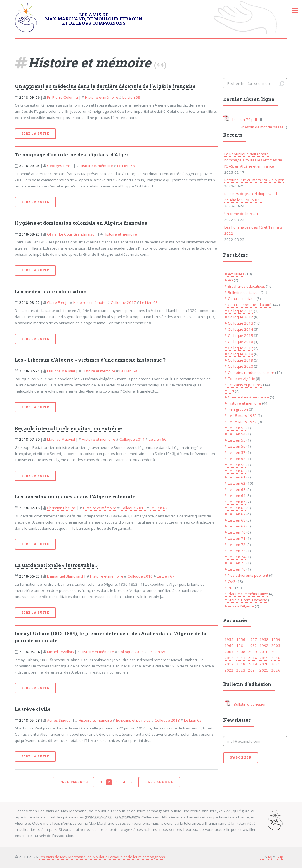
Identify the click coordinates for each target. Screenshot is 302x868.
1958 (264, 639)
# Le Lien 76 (235, 569)
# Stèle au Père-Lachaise (246, 600)
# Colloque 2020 (239, 366)
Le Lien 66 (158, 439)
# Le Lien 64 (235, 496)
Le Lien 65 (156, 652)
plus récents (74, 782)
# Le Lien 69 (235, 526)
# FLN (229, 391)
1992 (264, 646)
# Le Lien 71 (235, 538)
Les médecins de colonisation (51, 292)
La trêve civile (33, 709)
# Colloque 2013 (239, 323)
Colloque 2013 (131, 652)
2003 (276, 646)
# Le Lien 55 (235, 440)
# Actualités (234, 274)
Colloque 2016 (133, 508)
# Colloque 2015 (239, 336)
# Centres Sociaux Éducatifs (248, 305)
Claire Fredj (57, 302)
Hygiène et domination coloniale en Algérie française (81, 223)
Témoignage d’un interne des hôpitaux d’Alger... (73, 155)
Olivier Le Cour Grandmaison (72, 234)
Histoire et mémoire (102, 97)
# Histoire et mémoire (243, 403)
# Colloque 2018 (239, 354)
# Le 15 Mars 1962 (241, 422)
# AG (229, 280)
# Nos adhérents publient (246, 575)
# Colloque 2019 (239, 360)
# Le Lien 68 (235, 520)
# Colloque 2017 (239, 348)
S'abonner (240, 757)
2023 (241, 670)
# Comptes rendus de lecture (249, 372)
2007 (229, 652)
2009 (253, 652)
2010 (264, 652)
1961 (241, 646)
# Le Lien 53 (235, 428)
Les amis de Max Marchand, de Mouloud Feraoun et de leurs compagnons (102, 857)
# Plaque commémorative (246, 594)
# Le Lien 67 (235, 514)
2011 (276, 652)
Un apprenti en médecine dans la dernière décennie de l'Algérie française (105, 86)
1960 (229, 646)
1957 (253, 639)
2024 (253, 670)
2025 (264, 670)
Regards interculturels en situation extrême (68, 428)
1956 (241, 639)
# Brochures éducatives (245, 286)
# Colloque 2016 (239, 342)
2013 (241, 658)
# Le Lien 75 (235, 563)
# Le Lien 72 (235, 545)
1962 (253, 646)
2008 (241, 652)
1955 (229, 639)
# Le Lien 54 (235, 434)
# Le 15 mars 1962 (241, 416)
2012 (229, 658)
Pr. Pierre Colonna (62, 97)
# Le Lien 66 (235, 508)
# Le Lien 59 (235, 465)
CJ (262, 857)
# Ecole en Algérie (240, 379)
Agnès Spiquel (59, 720)
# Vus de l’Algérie (239, 606)
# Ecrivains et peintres (243, 385)
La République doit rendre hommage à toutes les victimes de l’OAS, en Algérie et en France (253, 160)
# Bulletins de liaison (242, 292)
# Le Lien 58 (235, 459)
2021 (276, 664)
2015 (264, 658)
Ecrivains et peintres (133, 720)
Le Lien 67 (159, 508)
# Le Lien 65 (235, 502)
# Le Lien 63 (235, 489)
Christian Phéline (62, 508)
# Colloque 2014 (239, 329)
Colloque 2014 (132, 439)
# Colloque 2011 (239, 311)
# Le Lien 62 (235, 483)
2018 (241, 664)
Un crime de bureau (241, 214)
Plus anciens (159, 782)
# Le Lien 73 (235, 551)
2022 (229, 670)
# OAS (230, 581)
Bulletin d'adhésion (246, 704)
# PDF (229, 588)
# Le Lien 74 (235, 557)
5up (280, 857)
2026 (276, 670)
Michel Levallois (60, 652)
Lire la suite (35, 133)
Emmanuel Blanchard (65, 576)
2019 (253, 664)
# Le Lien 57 (235, 452)
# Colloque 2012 (239, 317)
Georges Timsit (60, 166)
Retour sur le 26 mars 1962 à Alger (254, 180)
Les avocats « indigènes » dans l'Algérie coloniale (75, 497)
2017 (229, 664)
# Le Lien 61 (235, 477)
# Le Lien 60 (235, 471)
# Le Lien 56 (235, 446)
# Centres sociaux (240, 299)
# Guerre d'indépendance (247, 397)
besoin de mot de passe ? (264, 127)
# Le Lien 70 (235, 532)
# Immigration (236, 409)
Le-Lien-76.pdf (240, 119)
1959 (276, 639)
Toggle (292, 10)
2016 (276, 658)
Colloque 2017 (123, 302)
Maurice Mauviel (61, 371)
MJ (270, 857)
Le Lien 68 (131, 97)
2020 (264, 664)
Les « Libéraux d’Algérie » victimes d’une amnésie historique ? (90, 360)
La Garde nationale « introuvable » (56, 565)
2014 (253, 658)
